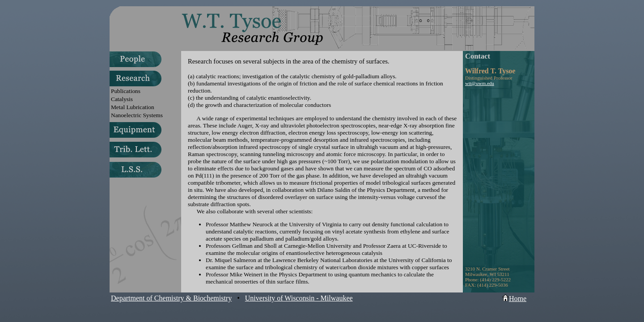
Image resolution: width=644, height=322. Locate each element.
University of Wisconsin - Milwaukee (299, 298)
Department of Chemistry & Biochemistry (171, 298)
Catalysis (122, 99)
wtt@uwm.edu (480, 83)
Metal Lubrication (133, 107)
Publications (126, 91)
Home (514, 299)
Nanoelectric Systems (137, 115)
